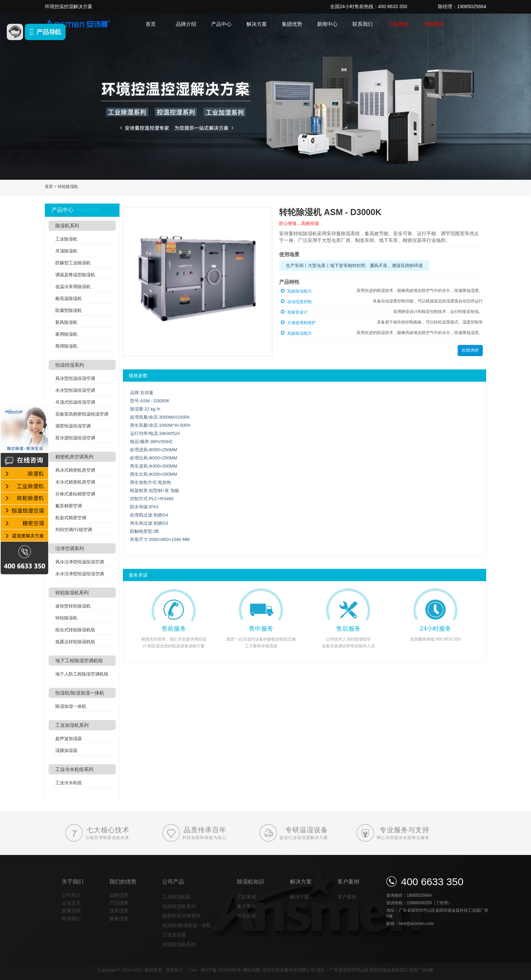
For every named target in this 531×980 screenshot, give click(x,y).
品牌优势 (119, 895)
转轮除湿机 (68, 187)
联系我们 (363, 24)
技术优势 (119, 911)
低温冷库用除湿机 (73, 287)
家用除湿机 (66, 334)
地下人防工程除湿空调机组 (82, 674)
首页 (151, 24)
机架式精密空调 (71, 518)
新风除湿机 (66, 322)
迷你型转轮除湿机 (73, 606)
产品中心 (221, 24)
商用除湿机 (66, 346)
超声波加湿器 (69, 739)
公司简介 (71, 895)
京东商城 (398, 24)
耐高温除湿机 (69, 299)
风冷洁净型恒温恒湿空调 (80, 562)
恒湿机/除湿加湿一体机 (80, 693)
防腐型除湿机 (69, 310)
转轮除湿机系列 (72, 593)
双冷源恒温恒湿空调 (75, 438)
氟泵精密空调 (69, 506)
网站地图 (252, 970)
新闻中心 (327, 24)
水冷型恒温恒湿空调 (75, 390)
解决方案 (257, 24)
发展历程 (71, 911)
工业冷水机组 (69, 783)
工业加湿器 (174, 935)
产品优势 (119, 903)
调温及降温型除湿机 (75, 275)
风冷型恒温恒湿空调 (75, 378)
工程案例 (246, 897)
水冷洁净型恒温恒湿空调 (80, 574)
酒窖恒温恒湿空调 (73, 426)
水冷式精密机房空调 (75, 482)
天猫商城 (433, 24)
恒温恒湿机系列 (179, 906)
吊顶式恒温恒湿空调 (75, 402)
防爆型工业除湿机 (73, 263)
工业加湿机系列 (72, 725)
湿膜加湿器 (66, 750)
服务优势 (119, 918)
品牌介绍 (186, 24)
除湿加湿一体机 (71, 706)
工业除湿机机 (177, 897)
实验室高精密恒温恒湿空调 (82, 414)
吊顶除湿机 (66, 251)
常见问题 (246, 916)
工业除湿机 (66, 239)
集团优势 (292, 24)
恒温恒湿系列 (70, 365)
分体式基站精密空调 (75, 494)
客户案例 (246, 906)
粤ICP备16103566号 (221, 970)
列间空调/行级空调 (74, 530)
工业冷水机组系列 (74, 769)
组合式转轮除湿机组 (75, 630)
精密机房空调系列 (74, 457)
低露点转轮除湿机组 (75, 642)
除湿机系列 (67, 226)
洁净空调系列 (70, 548)
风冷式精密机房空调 (75, 470)
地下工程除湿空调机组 (79, 661)
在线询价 (470, 350)
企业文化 (71, 903)
